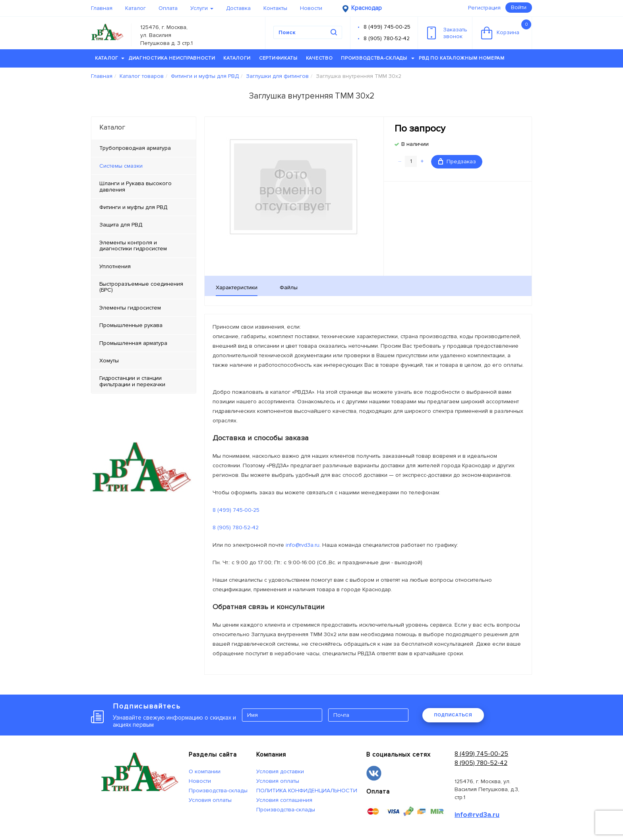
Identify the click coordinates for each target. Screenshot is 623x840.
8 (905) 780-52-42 (387, 38)
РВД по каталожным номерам (462, 58)
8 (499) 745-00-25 (387, 27)
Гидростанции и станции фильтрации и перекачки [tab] (132, 381)
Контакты (275, 8)
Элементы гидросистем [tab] (130, 308)
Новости (311, 8)
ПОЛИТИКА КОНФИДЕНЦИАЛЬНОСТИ (307, 791)
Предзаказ (457, 162)
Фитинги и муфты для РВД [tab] (133, 207)
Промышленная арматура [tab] (133, 343)
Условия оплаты (210, 800)
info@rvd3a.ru (303, 545)
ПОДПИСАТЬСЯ (453, 715)
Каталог (135, 8)
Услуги (202, 8)
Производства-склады (378, 58)
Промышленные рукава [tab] (131, 325)
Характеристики (237, 287)
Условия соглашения (284, 800)
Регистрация (484, 8)
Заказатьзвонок (447, 33)
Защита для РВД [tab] (121, 225)
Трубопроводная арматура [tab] (135, 148)
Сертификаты (278, 58)
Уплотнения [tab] (115, 266)
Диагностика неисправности (172, 58)
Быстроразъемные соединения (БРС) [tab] (141, 287)
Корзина (506, 29)
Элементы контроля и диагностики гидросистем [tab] (133, 246)
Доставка (238, 8)
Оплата (168, 8)
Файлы (289, 287)
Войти (519, 7)
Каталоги (237, 58)
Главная (102, 8)
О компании (205, 771)
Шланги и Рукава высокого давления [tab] (135, 186)
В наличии (415, 144)
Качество (319, 58)
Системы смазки (121, 166)
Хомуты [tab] (109, 361)
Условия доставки (280, 771)
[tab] (144, 166)
